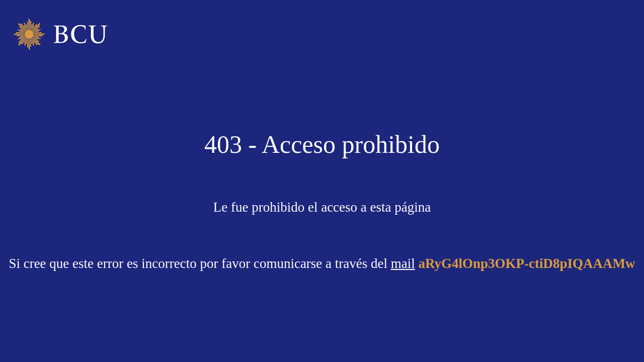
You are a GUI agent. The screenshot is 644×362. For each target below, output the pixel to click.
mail (403, 263)
